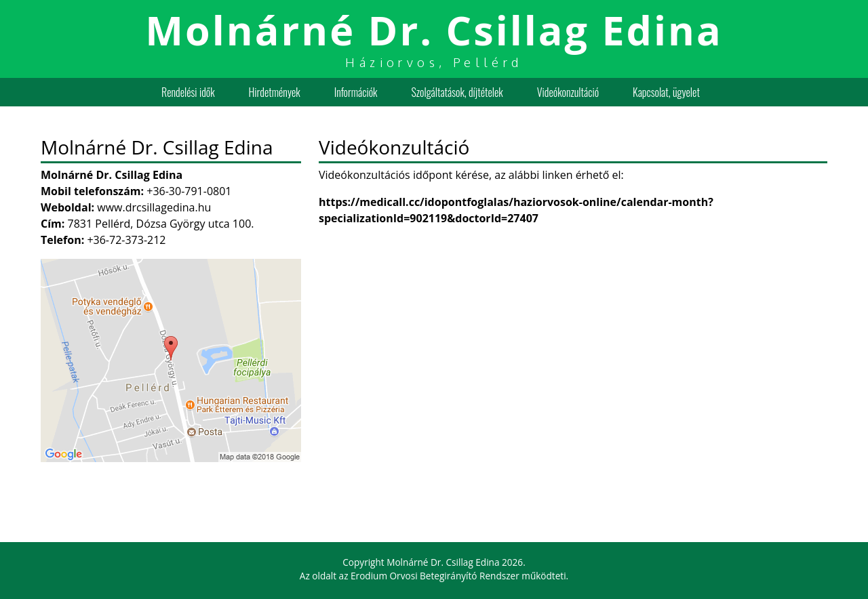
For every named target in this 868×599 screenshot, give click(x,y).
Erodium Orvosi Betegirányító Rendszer (435, 576)
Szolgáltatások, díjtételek (457, 92)
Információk (356, 92)
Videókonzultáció (568, 92)
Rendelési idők (188, 92)
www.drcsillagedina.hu (154, 207)
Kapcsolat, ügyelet (666, 92)
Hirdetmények (275, 92)
